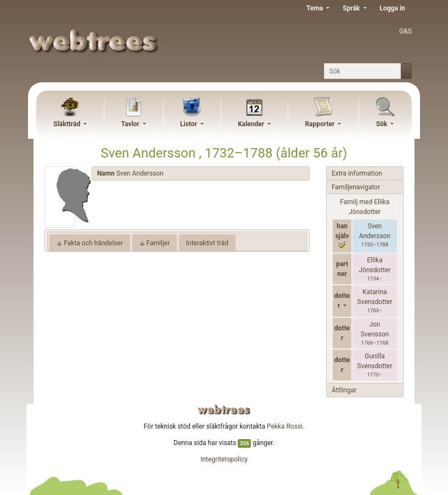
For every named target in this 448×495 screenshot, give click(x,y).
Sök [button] (383, 124)
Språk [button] (352, 8)
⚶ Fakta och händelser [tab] (90, 243)
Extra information (357, 173)
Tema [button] (315, 8)
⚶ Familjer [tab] (155, 243)
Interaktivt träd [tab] (207, 243)
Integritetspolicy (224, 459)
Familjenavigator (356, 187)
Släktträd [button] (68, 124)
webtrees (224, 410)
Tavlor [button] (131, 124)
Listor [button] (189, 124)
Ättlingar (344, 390)
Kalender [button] (252, 124)
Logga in (393, 8)
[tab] (201, 174)
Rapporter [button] (320, 124)
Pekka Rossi (285, 426)
